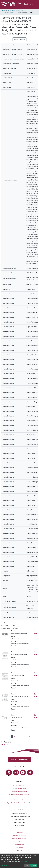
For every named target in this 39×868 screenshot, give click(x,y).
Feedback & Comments (19, 836)
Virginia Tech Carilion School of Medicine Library (19, 803)
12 (27, 736)
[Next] (29, 736)
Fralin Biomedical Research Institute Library (19, 794)
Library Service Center (19, 800)
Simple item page (19, 39)
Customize (4, 865)
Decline (27, 865)
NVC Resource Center (19, 797)
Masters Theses (9, 13)
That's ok (34, 865)
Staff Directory (20, 847)
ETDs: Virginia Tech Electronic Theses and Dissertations (17, 11)
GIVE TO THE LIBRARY (19, 760)
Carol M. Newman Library (19, 788)
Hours (19, 841)
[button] (27, 4)
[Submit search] (25, 4)
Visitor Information (20, 844)
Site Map (20, 850)
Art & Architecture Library (19, 785)
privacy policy (24, 861)
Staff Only (19, 853)
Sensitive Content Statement (19, 838)
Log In (31, 4)
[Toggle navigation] (36, 4)
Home (4, 11)
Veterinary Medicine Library (19, 791)
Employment (19, 833)
